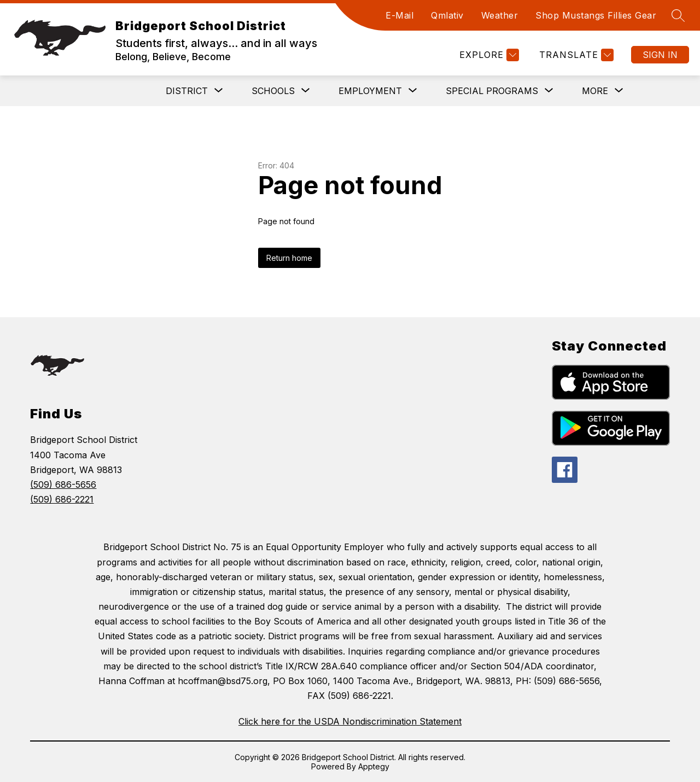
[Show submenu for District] (187, 91)
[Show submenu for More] (595, 91)
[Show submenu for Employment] (370, 91)
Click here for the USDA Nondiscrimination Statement (350, 721)
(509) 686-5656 (63, 485)
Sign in (660, 55)
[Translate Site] (575, 55)
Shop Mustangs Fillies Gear (596, 15)
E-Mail (399, 15)
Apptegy (374, 766)
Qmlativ (447, 15)
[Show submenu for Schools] (273, 91)
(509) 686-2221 (62, 499)
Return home (289, 258)
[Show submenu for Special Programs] (492, 91)
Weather (500, 15)
